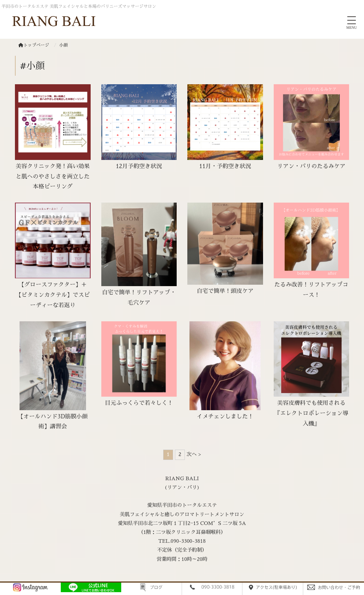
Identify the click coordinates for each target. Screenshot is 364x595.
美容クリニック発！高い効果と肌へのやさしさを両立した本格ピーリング (53, 177)
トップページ (34, 45)
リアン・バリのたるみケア (311, 166)
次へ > (194, 454)
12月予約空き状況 (139, 166)
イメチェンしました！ (225, 417)
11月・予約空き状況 (225, 166)
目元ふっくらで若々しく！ (139, 403)
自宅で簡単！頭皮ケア (225, 291)
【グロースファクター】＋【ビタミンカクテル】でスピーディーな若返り (53, 295)
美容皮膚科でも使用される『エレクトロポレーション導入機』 (311, 413)
